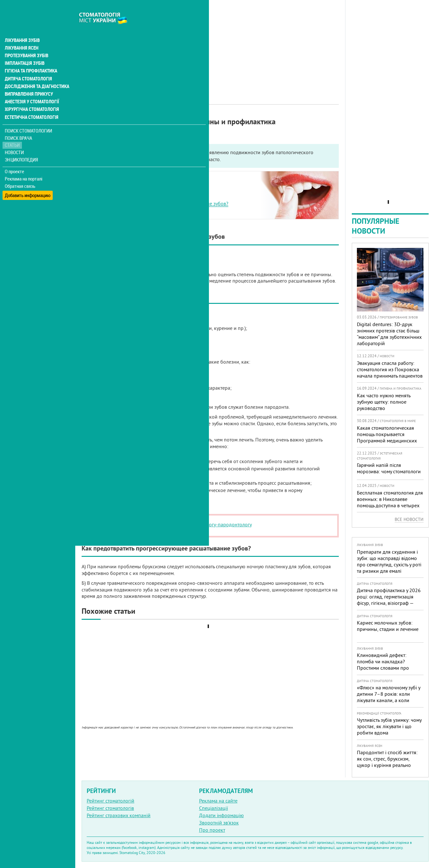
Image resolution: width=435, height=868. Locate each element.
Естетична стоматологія (30, 103)
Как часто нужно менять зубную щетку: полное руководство (384, 402)
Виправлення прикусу (28, 80)
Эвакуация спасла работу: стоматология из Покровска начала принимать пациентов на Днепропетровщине (390, 372)
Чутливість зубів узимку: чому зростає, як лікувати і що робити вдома (389, 726)
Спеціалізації (214, 808)
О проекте (15, 157)
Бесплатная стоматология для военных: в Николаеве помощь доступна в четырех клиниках (390, 502)
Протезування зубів (26, 42)
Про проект (212, 830)
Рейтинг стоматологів (110, 808)
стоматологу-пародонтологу (220, 524)
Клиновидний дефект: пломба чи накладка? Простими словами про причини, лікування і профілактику (383, 668)
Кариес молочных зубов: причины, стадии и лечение (388, 626)
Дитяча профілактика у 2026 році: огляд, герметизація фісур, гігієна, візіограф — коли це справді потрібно (389, 600)
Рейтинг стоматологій (110, 801)
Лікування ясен (21, 34)
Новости (15, 138)
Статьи (13, 131)
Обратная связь (20, 172)
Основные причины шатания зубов (133, 196)
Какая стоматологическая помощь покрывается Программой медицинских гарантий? (387, 437)
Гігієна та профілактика (30, 57)
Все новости (409, 519)
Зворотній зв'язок (219, 823)
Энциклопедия (22, 145)
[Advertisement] (210, 44)
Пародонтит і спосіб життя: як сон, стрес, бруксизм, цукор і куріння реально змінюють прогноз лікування (389, 762)
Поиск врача (19, 124)
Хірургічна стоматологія (31, 95)
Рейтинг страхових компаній (119, 815)
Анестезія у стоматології (31, 88)
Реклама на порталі (24, 165)
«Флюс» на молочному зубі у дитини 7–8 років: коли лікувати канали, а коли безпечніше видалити (388, 697)
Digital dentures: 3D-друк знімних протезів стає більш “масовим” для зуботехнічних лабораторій (389, 334)
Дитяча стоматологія (27, 65)
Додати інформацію (221, 815)
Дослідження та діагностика (35, 72)
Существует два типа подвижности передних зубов (151, 189)
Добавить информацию (28, 179)
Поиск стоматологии (28, 116)
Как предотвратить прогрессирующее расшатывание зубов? (161, 203)
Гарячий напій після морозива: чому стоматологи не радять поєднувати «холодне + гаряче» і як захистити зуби (389, 478)
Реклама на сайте (218, 801)
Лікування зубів (22, 27)
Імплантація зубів (24, 50)
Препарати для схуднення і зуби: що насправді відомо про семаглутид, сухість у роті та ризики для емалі (389, 561)
